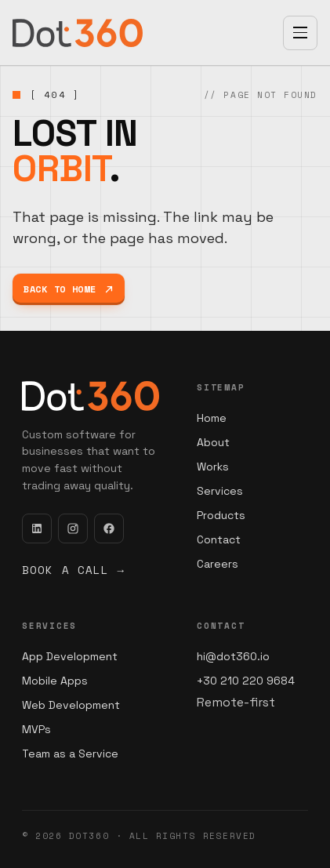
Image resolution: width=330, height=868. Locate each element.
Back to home (69, 289)
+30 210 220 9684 (246, 681)
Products (221, 515)
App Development (70, 656)
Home (212, 418)
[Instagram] (73, 528)
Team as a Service (70, 754)
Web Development (71, 705)
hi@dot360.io (233, 656)
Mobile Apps (55, 681)
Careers (218, 564)
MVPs (36, 729)
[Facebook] (109, 528)
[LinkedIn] (37, 528)
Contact (219, 539)
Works (213, 467)
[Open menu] (300, 33)
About (213, 442)
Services (220, 491)
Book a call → (73, 570)
